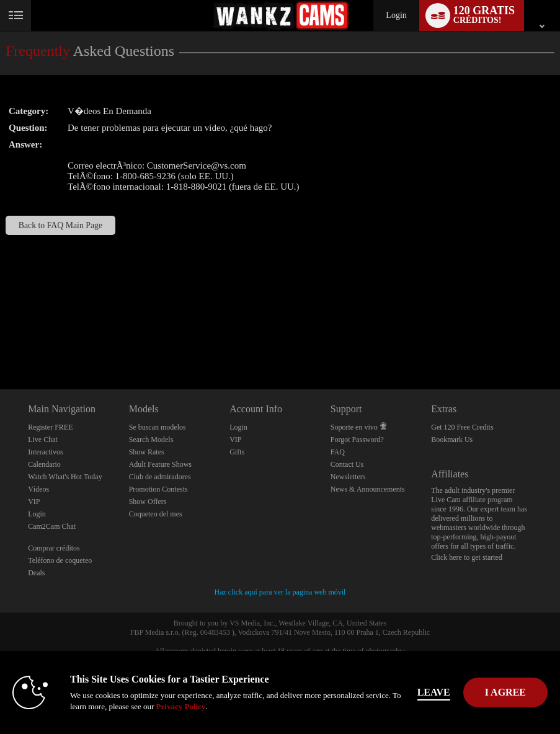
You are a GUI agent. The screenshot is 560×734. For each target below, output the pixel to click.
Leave (434, 692)
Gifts (237, 452)
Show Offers (148, 502)
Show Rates (147, 452)
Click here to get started (467, 557)
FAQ (338, 452)
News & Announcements (368, 489)
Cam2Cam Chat (52, 526)
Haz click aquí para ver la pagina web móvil (280, 592)
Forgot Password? (357, 440)
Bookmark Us (452, 440)
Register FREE (50, 427)
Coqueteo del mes (156, 514)
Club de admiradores (160, 477)
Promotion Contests (158, 489)
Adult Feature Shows (160, 464)
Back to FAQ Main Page (60, 225)
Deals (36, 573)
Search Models (151, 440)
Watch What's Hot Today (65, 477)
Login (396, 15)
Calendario (44, 464)
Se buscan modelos (158, 427)
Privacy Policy (181, 706)
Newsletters (348, 477)
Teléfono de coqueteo (60, 560)
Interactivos (46, 452)
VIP (34, 502)
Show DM (0, 343)
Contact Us (347, 464)
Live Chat (43, 440)
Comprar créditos (54, 548)
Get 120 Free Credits (462, 427)
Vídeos (38, 489)
